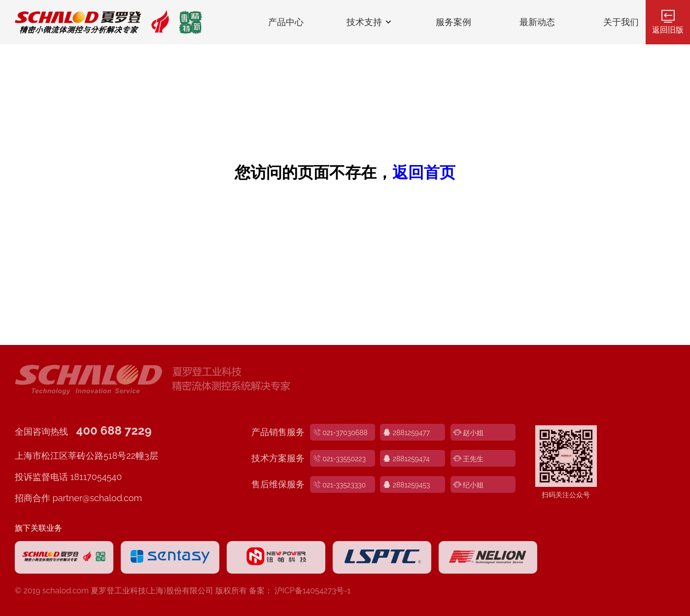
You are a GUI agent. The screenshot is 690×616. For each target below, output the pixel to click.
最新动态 (537, 22)
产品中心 (286, 22)
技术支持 (370, 22)
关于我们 (621, 22)
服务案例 (453, 22)
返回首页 (424, 172)
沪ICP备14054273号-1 (313, 591)
